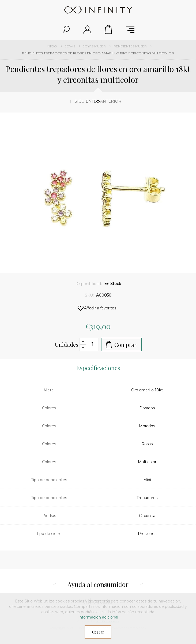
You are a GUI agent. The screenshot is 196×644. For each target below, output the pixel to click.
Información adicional (98, 617)
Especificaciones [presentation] (98, 368)
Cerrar (98, 632)
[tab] (98, 367)
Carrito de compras (109, 29)
